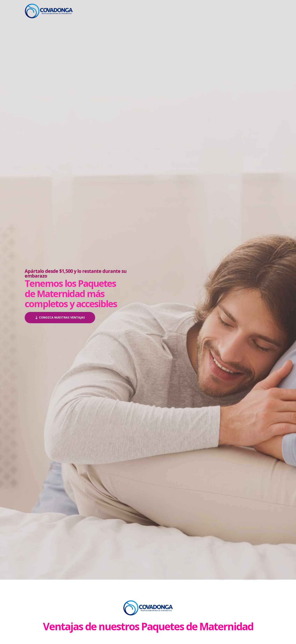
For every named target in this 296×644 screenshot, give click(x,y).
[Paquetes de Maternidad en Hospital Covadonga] (49, 11)
